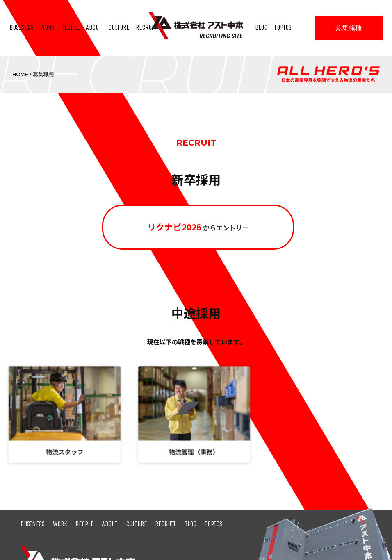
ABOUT (110, 524)
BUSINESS (33, 524)
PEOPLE (84, 524)
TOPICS (213, 524)
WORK (60, 524)
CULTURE (136, 524)
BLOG (190, 524)
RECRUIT (165, 524)
